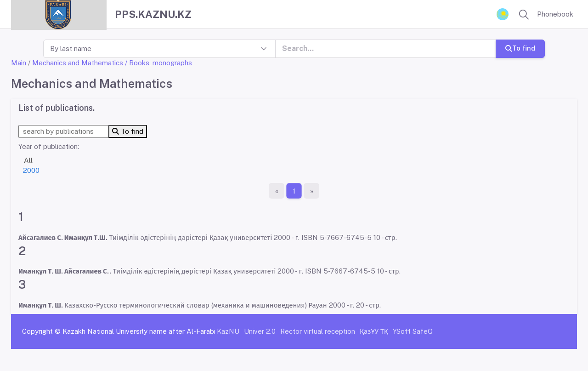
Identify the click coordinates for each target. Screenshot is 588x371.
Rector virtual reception (318, 331)
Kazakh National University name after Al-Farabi (139, 331)
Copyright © (41, 331)
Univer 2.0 (260, 331)
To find (520, 48)
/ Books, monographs (158, 63)
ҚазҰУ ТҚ (374, 331)
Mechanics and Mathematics (78, 63)
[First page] (277, 191)
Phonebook (555, 14)
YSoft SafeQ (413, 331)
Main (19, 63)
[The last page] (311, 191)
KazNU (228, 331)
